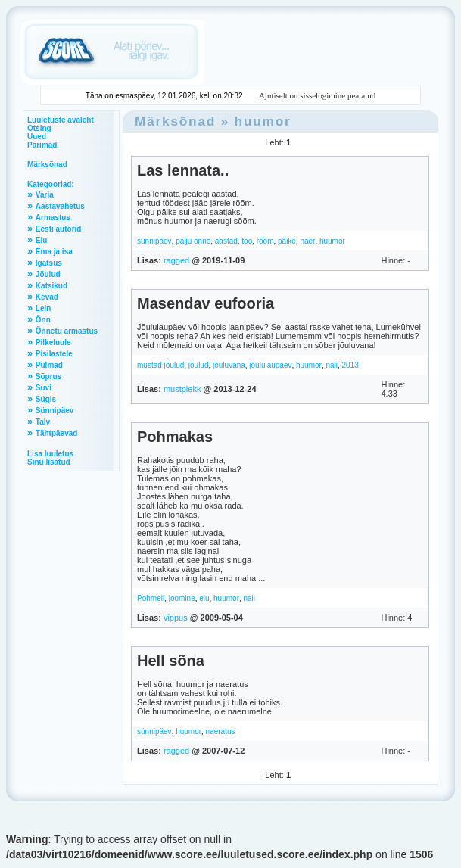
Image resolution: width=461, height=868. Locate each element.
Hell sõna (171, 661)
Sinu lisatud (49, 462)
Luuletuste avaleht (61, 120)
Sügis (46, 399)
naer (307, 241)
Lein (44, 308)
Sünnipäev (55, 411)
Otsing (39, 128)
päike (287, 241)
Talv (43, 422)
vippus (176, 618)
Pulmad (49, 365)
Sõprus (48, 376)
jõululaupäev (270, 365)
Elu (42, 240)
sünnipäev (154, 241)
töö (247, 241)
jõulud (199, 365)
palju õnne (193, 241)
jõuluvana (229, 365)
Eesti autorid (59, 229)
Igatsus (49, 263)
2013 (350, 365)
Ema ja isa (54, 252)
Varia (45, 195)
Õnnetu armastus (67, 331)
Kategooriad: (51, 184)
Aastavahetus (60, 206)
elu (204, 598)
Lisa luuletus (50, 454)
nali (332, 365)
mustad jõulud (160, 365)
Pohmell (151, 598)
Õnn (43, 320)
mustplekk (182, 389)
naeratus (221, 731)
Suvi (44, 388)
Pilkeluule (53, 342)
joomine (182, 598)
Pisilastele (54, 354)
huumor (263, 121)
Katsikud (51, 286)
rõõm (265, 241)
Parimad (42, 145)
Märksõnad (47, 165)
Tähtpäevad (57, 433)
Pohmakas (175, 437)
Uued (37, 137)
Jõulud (48, 274)
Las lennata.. (183, 170)
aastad (226, 241)
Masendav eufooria (206, 303)
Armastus (53, 218)
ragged (176, 260)
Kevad (47, 297)
